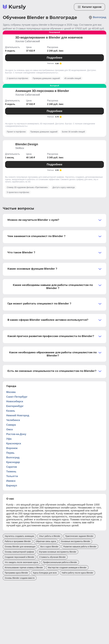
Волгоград (97, 18)
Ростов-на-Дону (16, 434)
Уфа (9, 439)
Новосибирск (15, 401)
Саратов (12, 467)
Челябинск (13, 420)
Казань (11, 411)
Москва (11, 392)
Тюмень (11, 472)
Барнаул (12, 486)
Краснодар (13, 462)
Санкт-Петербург (17, 397)
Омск (10, 429)
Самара (11, 425)
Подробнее (54, 58)
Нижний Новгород (18, 415)
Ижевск (11, 481)
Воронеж (12, 448)
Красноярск (14, 443)
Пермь (10, 453)
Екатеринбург (15, 406)
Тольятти (12, 476)
